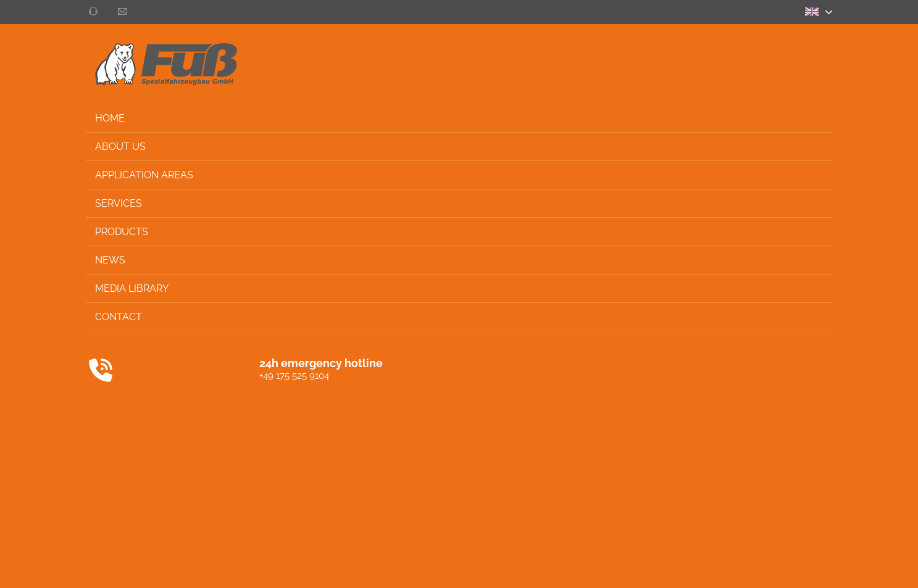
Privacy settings (861, 567)
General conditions (671, 567)
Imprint (803, 567)
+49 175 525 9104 (84, 376)
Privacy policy (749, 567)
